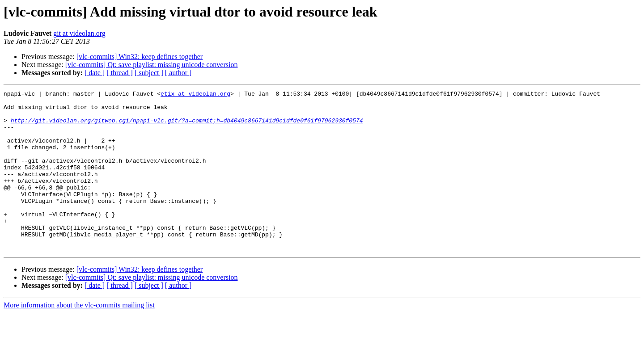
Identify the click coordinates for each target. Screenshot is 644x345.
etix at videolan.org (195, 95)
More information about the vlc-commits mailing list (79, 337)
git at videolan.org (79, 33)
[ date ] (95, 73)
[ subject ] (149, 73)
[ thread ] (120, 73)
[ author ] (178, 73)
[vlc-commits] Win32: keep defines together (140, 57)
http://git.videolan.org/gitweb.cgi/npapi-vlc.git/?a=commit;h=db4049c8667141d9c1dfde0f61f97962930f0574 (187, 127)
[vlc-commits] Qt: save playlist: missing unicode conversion (152, 65)
